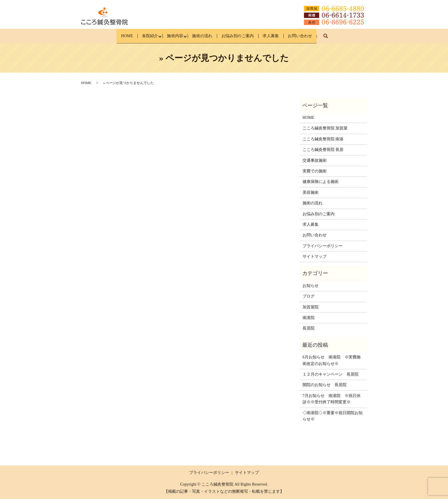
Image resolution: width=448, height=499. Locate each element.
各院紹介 (141, 36)
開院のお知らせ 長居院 (325, 385)
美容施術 (311, 192)
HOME (114, 36)
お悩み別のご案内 (241, 36)
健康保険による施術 (321, 182)
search (343, 39)
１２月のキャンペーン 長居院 (331, 374)
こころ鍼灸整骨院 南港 (323, 139)
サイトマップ (315, 257)
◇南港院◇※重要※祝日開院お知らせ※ (333, 416)
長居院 (309, 328)
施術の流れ (202, 36)
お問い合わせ (313, 36)
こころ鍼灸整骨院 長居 (323, 150)
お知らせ (311, 286)
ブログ (309, 296)
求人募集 (279, 36)
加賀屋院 (311, 307)
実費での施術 (315, 171)
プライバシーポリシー (323, 246)
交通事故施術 (315, 160)
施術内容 (170, 36)
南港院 (309, 318)
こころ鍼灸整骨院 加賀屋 (325, 128)
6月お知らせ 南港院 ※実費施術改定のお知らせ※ (332, 360)
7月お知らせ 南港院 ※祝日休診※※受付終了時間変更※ (332, 399)
